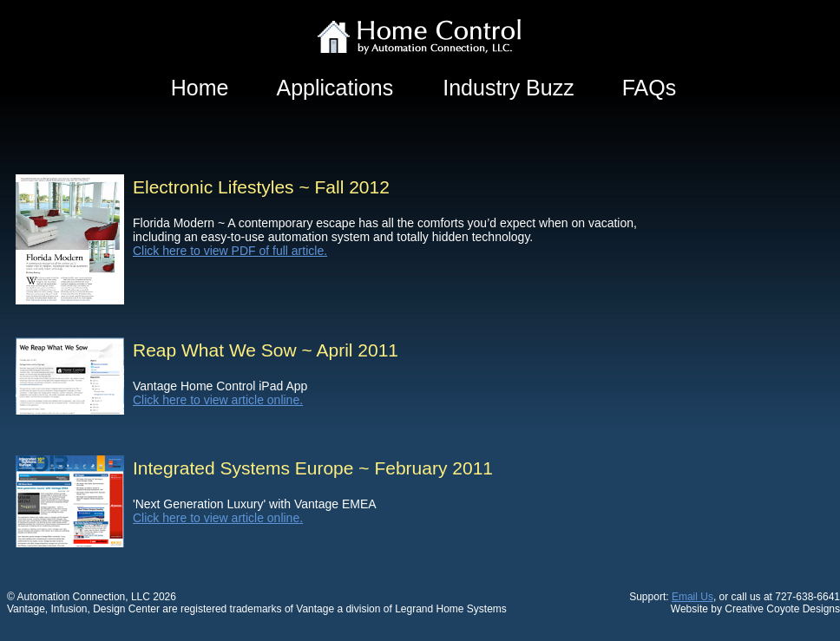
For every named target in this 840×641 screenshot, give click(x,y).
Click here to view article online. (218, 400)
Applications (335, 88)
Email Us (692, 597)
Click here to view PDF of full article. (230, 251)
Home (200, 88)
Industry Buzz (508, 88)
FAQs (650, 88)
